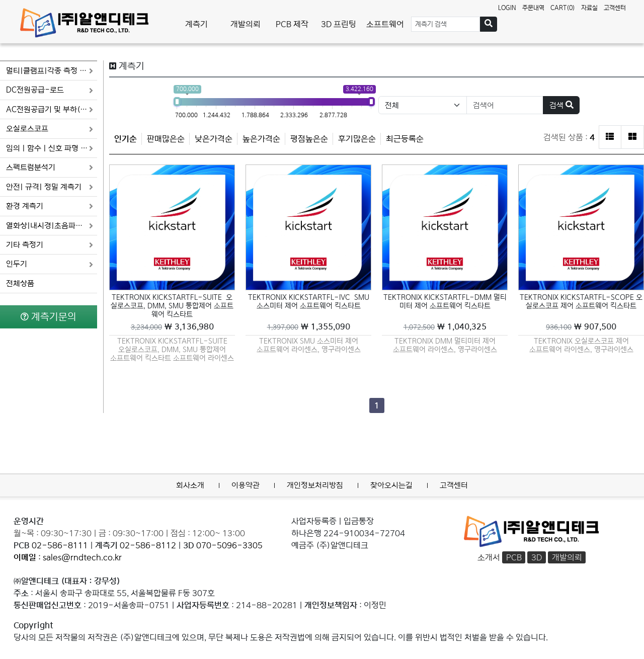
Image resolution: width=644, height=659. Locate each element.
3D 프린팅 (339, 24)
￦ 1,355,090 (309, 327)
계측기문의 (49, 317)
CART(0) (563, 8)
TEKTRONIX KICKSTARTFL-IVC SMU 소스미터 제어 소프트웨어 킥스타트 (310, 302)
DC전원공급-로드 (50, 90)
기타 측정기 (50, 245)
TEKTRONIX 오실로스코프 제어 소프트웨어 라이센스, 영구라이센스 (581, 345)
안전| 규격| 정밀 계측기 (50, 187)
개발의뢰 (246, 24)
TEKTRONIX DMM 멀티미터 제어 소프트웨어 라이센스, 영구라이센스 (445, 345)
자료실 (589, 8)
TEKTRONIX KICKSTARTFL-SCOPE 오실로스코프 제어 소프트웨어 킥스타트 (581, 302)
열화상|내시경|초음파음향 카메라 (52, 226)
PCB (514, 557)
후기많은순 (357, 139)
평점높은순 (309, 139)
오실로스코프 (50, 129)
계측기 (196, 24)
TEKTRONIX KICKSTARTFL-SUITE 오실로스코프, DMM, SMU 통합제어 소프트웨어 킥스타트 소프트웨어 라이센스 (172, 349)
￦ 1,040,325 (445, 327)
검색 (561, 105)
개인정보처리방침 (315, 485)
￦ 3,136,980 (172, 327)
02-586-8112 (148, 545)
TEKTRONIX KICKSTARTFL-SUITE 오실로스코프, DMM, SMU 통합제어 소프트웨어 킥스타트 (172, 306)
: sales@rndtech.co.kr (68, 557)
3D (537, 557)
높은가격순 (261, 139)
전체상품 (20, 283)
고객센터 (615, 8)
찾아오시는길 (391, 485)
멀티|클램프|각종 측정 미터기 (52, 71)
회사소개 (190, 485)
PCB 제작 (292, 24)
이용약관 (246, 485)
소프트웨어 (385, 24)
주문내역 (533, 8)
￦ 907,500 (581, 327)
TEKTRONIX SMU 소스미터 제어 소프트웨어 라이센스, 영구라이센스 (309, 345)
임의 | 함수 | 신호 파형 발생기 (52, 148)
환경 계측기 (50, 206)
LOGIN (507, 8)
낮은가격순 (214, 139)
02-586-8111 (60, 545)
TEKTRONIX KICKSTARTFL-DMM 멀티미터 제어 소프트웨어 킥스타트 (445, 302)
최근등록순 (405, 139)
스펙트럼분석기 (50, 167)
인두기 (50, 264)
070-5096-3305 (229, 545)
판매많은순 (166, 139)
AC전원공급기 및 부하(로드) (52, 109)
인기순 (126, 139)
